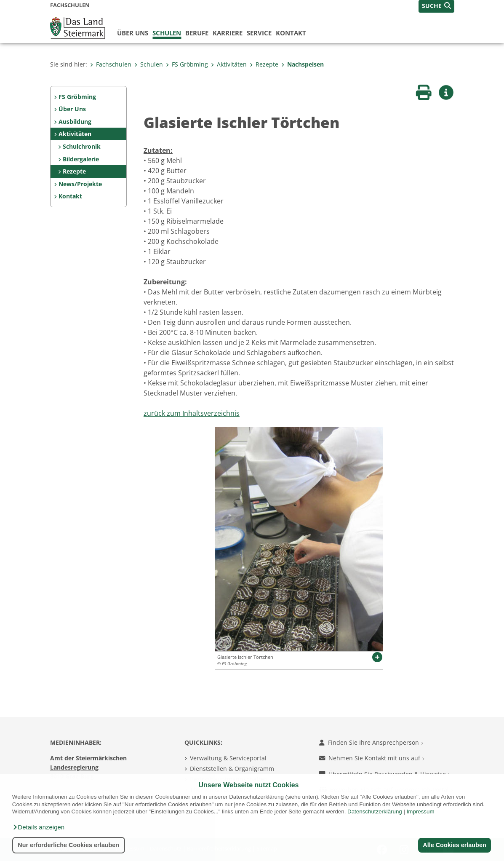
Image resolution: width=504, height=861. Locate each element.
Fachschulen (111, 64)
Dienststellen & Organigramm (232, 769)
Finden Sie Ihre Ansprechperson (371, 742)
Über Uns (72, 109)
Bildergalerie (81, 159)
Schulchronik (82, 146)
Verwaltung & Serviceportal (228, 758)
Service (259, 33)
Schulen (167, 33)
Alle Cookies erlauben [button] (454, 845)
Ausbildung (75, 122)
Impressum (421, 812)
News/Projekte (80, 184)
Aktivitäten (229, 64)
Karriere (228, 33)
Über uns (133, 33)
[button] (38, 827)
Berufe (197, 33)
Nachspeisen (303, 64)
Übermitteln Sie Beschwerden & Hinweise (385, 774)
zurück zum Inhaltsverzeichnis (192, 413)
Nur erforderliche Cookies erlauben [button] (68, 845)
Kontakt (291, 33)
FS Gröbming (187, 64)
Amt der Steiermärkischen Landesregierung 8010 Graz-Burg (88, 767)
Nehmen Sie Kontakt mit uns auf (372, 758)
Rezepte (264, 64)
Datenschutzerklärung (375, 812)
